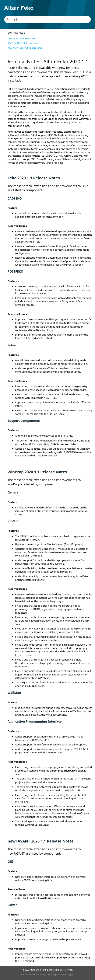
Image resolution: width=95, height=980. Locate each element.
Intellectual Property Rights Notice (37, 974)
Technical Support (66, 974)
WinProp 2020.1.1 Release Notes (23, 43)
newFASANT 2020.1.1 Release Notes (25, 48)
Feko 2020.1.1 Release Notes (21, 38)
